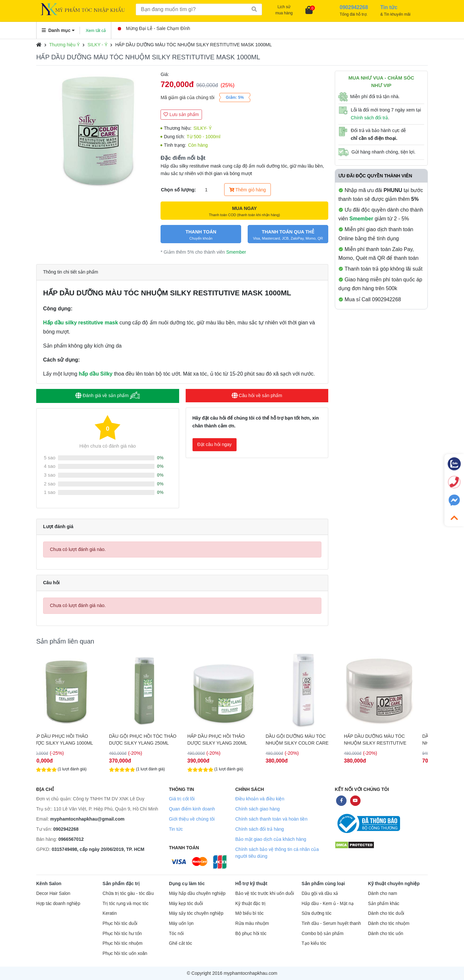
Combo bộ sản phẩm (322, 934)
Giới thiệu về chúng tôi (192, 819)
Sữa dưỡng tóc (317, 913)
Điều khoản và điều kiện (260, 799)
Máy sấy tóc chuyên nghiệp (196, 913)
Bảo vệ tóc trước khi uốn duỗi (265, 893)
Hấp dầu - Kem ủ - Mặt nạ (328, 904)
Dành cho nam (383, 893)
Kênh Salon (49, 883)
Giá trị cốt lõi (182, 799)
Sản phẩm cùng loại (323, 883)
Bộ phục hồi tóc (251, 934)
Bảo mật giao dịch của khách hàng (271, 839)
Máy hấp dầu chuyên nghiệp (197, 893)
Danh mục (58, 30)
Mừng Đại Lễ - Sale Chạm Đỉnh (154, 28)
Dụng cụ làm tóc (187, 883)
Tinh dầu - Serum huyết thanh (331, 923)
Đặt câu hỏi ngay (215, 444)
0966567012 (71, 839)
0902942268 (66, 829)
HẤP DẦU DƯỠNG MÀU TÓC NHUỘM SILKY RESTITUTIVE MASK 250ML (384, 740)
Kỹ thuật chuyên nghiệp (394, 883)
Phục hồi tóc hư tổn (122, 934)
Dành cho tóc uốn (386, 934)
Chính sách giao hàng (257, 809)
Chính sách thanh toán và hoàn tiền (271, 819)
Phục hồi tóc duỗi (120, 923)
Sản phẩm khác (384, 904)
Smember (236, 252)
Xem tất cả (96, 30)
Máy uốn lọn (181, 923)
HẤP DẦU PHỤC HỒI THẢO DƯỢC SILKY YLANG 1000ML (71, 740)
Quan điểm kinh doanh (192, 809)
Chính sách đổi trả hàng (260, 829)
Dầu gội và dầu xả (320, 893)
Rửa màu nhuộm (252, 923)
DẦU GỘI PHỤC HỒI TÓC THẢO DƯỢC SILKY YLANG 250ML (152, 740)
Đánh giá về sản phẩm (108, 395)
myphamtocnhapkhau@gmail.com (87, 819)
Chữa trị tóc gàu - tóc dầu (128, 893)
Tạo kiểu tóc (314, 943)
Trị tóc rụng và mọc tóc (125, 904)
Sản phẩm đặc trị (121, 883)
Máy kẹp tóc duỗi (186, 904)
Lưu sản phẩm (181, 114)
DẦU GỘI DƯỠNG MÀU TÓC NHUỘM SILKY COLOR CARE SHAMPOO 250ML (306, 740)
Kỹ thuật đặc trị (250, 904)
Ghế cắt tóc (181, 943)
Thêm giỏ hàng (247, 190)
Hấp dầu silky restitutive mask (81, 323)
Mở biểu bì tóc (249, 913)
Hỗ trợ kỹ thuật (251, 883)
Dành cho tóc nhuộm (389, 923)
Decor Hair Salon (53, 893)
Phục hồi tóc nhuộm (122, 943)
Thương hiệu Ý (65, 45)
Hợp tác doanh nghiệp (58, 904)
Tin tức (176, 829)
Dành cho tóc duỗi (386, 913)
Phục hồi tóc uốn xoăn (125, 953)
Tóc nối (176, 934)
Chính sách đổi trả (369, 118)
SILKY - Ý (97, 45)
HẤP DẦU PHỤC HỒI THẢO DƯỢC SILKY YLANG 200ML (226, 740)
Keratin (109, 913)
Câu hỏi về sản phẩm (257, 395)
